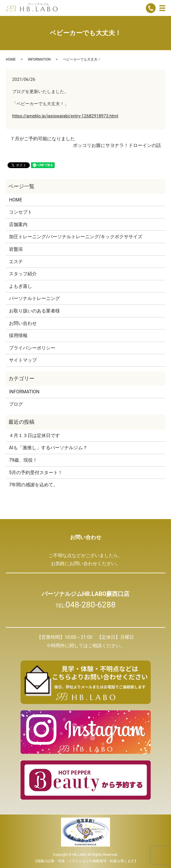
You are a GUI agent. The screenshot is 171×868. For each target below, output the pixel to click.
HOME (11, 59)
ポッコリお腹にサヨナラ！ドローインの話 (117, 145)
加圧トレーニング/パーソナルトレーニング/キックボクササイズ (76, 237)
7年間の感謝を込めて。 (33, 485)
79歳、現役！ (23, 460)
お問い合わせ (23, 323)
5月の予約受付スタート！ (36, 473)
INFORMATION (39, 59)
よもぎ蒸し (21, 286)
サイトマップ (23, 360)
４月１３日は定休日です (34, 435)
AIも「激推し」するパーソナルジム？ (48, 448)
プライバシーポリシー (32, 348)
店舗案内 (18, 224)
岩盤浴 (16, 249)
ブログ (16, 404)
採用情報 (18, 335)
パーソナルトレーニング (34, 298)
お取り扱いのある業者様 (34, 311)
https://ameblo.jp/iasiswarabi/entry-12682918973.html (65, 116)
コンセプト (21, 212)
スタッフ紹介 (23, 274)
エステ (16, 262)
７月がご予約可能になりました (43, 139)
